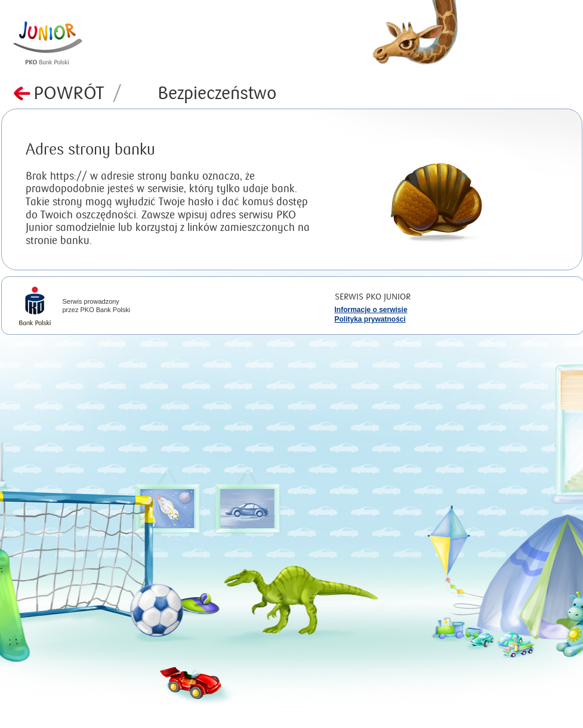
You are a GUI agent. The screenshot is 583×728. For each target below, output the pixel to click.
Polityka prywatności (370, 319)
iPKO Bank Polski (35, 307)
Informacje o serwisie (371, 310)
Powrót (78, 93)
